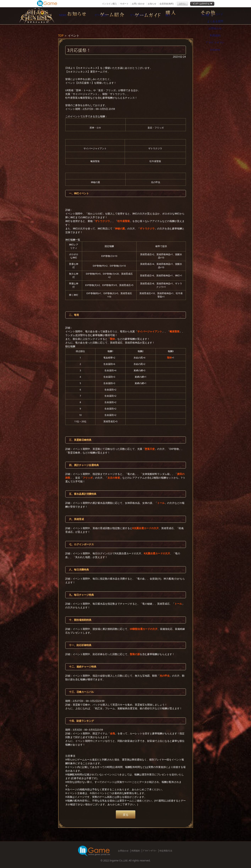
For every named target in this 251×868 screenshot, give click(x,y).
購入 (185, 16)
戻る (126, 815)
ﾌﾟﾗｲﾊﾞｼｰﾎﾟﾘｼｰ (150, 851)
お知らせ (152, 4)
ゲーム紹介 (111, 16)
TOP (61, 36)
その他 (222, 16)
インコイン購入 (109, 4)
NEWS (73, 16)
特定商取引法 (166, 851)
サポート (124, 4)
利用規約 (136, 851)
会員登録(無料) (166, 4)
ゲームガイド (148, 16)
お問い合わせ (138, 4)
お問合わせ (123, 851)
